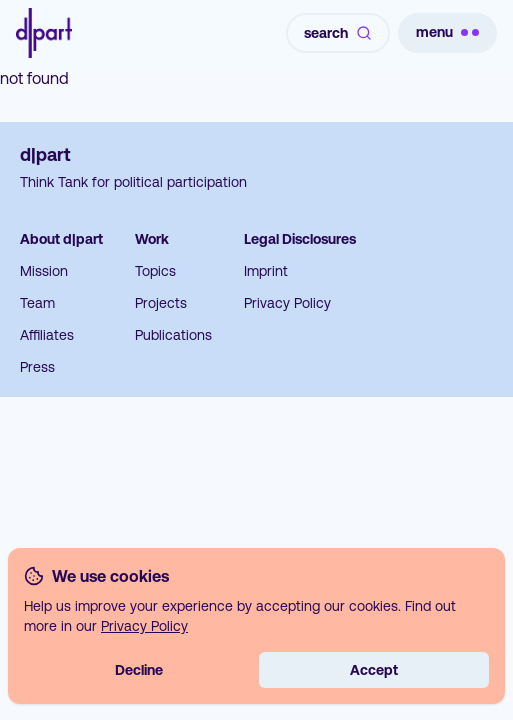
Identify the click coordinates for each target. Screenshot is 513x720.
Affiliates (47, 335)
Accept (374, 670)
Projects (161, 303)
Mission (44, 271)
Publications (173, 335)
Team (37, 303)
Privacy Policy (287, 303)
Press (37, 367)
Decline (139, 670)
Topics (155, 271)
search (338, 33)
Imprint (266, 271)
